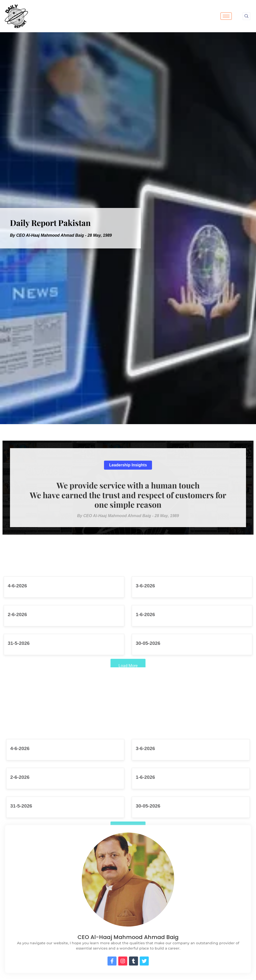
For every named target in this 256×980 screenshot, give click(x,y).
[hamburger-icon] (226, 16)
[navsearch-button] (246, 16)
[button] (128, 465)
